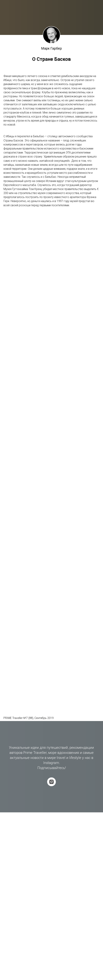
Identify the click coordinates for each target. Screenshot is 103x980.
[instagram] (51, 782)
